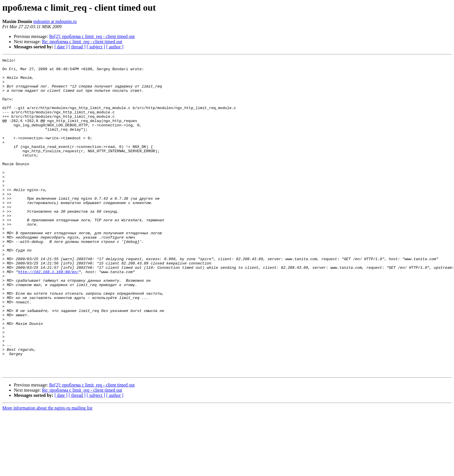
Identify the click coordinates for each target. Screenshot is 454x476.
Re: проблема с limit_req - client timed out (82, 42)
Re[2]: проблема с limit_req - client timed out (92, 36)
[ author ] (115, 47)
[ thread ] (77, 47)
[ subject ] (96, 47)
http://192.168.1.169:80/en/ (49, 315)
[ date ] (61, 47)
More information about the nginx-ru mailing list (47, 471)
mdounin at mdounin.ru (55, 21)
